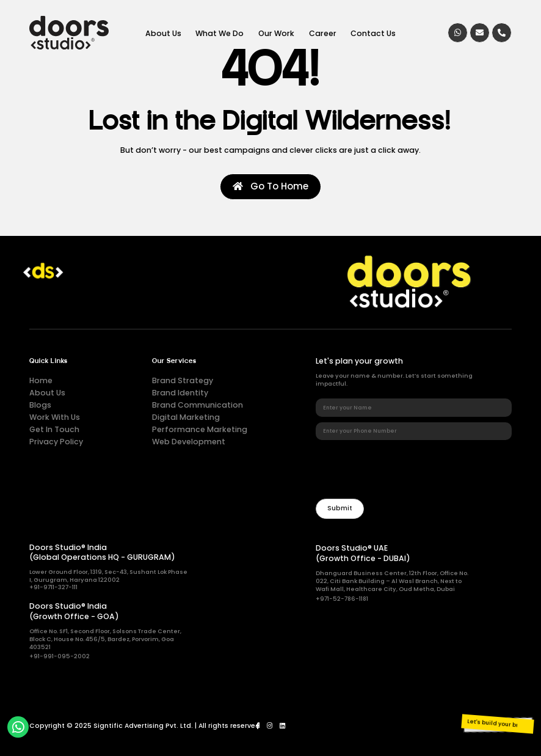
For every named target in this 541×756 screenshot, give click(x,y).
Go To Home (270, 186)
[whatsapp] (458, 33)
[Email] (480, 33)
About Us (163, 33)
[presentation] (408, 469)
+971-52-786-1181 (342, 599)
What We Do (220, 33)
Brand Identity (180, 393)
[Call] (502, 33)
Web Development (189, 442)
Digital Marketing (186, 417)
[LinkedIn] (282, 726)
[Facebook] (258, 726)
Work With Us (55, 417)
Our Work (276, 33)
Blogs (40, 405)
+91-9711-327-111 (53, 587)
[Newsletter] (339, 509)
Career (323, 33)
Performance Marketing (200, 429)
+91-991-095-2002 (60, 656)
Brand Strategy (183, 380)
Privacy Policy (56, 442)
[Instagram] (270, 726)
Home (41, 380)
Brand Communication (198, 405)
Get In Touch (54, 429)
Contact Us (373, 33)
